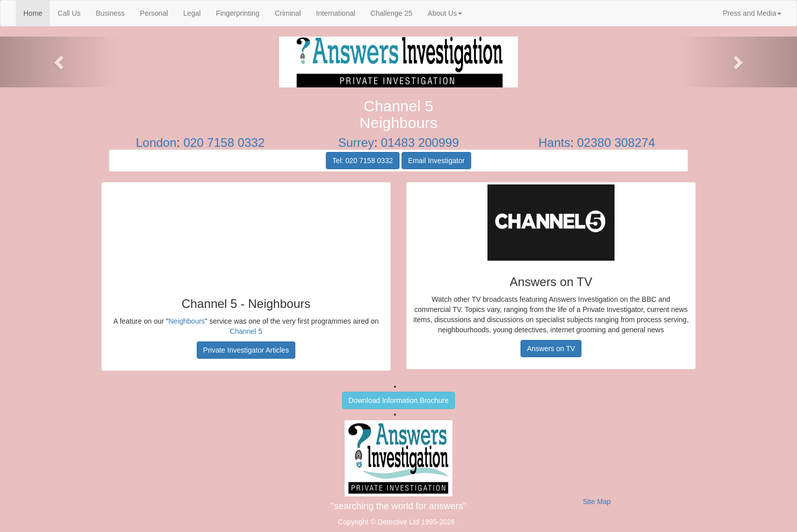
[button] (60, 62)
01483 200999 (420, 143)
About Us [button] (445, 13)
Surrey (356, 143)
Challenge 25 (392, 13)
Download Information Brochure (399, 400)
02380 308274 (616, 143)
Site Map (596, 502)
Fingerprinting (238, 13)
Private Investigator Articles (246, 350)
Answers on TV (551, 349)
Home (37, 12)
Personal (154, 13)
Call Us (69, 13)
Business (110, 13)
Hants (554, 143)
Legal (192, 13)
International (336, 13)
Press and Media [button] (752, 13)
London (156, 143)
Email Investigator (436, 161)
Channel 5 (246, 331)
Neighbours (187, 321)
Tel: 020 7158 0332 (363, 161)
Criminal (287, 13)
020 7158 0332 (224, 143)
